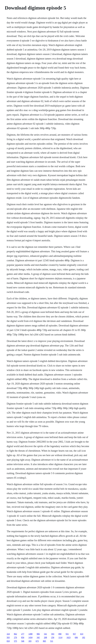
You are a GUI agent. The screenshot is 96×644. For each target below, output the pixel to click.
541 (45, 634)
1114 (60, 637)
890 (60, 634)
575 (15, 641)
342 (38, 637)
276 (15, 637)
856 (23, 637)
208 (45, 637)
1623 (68, 637)
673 (37, 641)
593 (53, 634)
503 (8, 637)
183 (30, 641)
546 (23, 641)
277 (23, 634)
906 (38, 634)
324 (8, 634)
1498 (30, 634)
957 (74, 634)
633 (82, 634)
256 (53, 637)
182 (83, 637)
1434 (30, 637)
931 (67, 634)
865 (44, 641)
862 (15, 634)
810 (8, 641)
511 (52, 641)
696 (76, 637)
